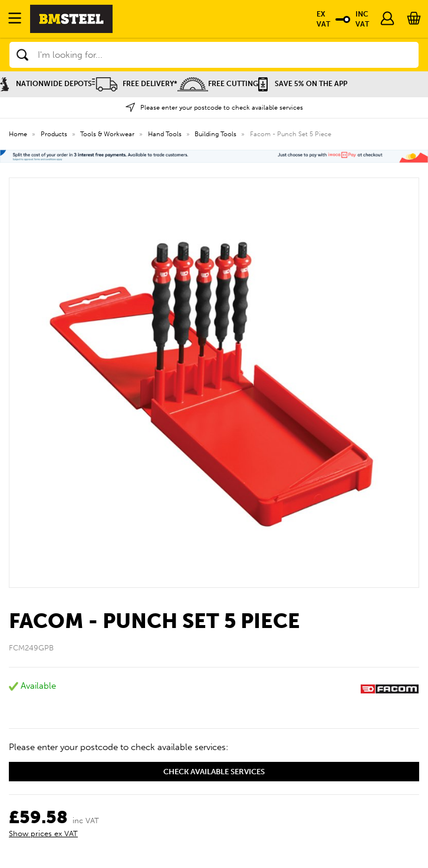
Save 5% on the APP (303, 84)
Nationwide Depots (46, 84)
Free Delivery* (135, 84)
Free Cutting (218, 84)
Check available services (214, 772)
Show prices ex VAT (43, 834)
